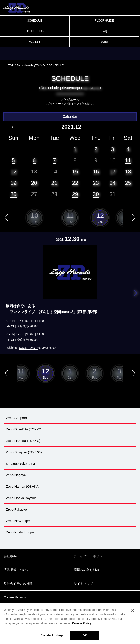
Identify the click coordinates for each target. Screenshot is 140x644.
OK (85, 635)
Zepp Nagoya (16, 475)
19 (13, 183)
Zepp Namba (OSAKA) (23, 487)
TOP (11, 65)
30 (96, 194)
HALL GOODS (35, 31)
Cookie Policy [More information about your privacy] (82, 623)
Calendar (70, 117)
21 (54, 183)
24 (113, 183)
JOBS (104, 42)
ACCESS (35, 42)
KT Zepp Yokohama (20, 464)
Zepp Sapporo (16, 418)
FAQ (104, 31)
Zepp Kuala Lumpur (20, 532)
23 (96, 183)
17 (113, 172)
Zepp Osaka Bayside (21, 498)
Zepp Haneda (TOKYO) (31, 65)
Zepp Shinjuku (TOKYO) (24, 452)
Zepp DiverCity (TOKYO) (24, 429)
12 (13, 172)
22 (75, 183)
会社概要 (10, 556)
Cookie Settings (52, 635)
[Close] (133, 610)
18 (128, 172)
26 (13, 194)
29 (75, 194)
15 (75, 172)
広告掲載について (17, 570)
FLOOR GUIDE (104, 21)
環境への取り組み (87, 570)
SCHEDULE (35, 21)
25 (128, 183)
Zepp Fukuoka (17, 509)
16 (96, 172)
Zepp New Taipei (18, 521)
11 (128, 160)
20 (34, 183)
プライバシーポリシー (90, 556)
